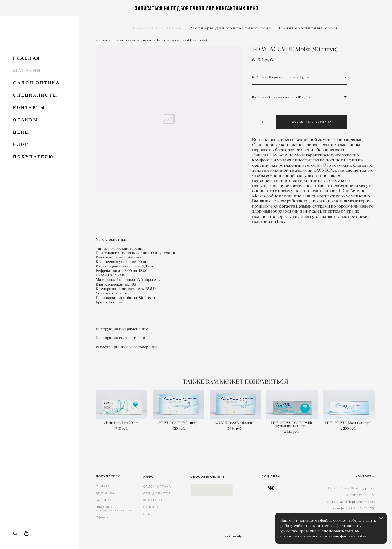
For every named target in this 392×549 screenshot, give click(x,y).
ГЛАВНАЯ (27, 58)
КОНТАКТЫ (29, 107)
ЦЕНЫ (21, 132)
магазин (103, 40)
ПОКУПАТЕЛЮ (33, 157)
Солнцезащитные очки (308, 28)
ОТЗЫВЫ (25, 120)
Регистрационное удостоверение (127, 347)
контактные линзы (134, 40)
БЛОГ (21, 144)
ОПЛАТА (103, 486)
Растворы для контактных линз (230, 28)
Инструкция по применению (122, 329)
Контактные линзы (157, 28)
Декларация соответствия (120, 338)
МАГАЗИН (27, 70)
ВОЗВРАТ (104, 500)
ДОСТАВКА (105, 493)
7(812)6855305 (362, 508)
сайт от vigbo (235, 537)
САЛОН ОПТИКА (36, 83)
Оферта (102, 517)
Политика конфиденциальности (114, 509)
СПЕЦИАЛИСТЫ (35, 95)
